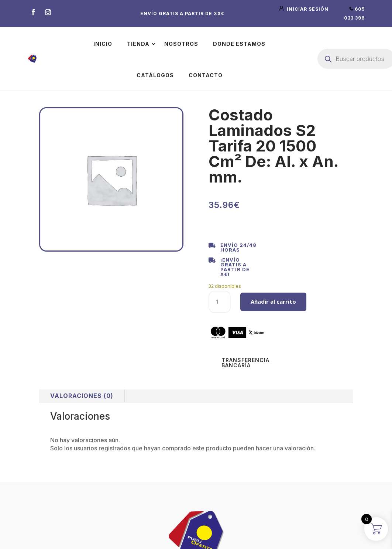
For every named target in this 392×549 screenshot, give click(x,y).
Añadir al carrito (273, 301)
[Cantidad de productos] (220, 302)
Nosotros (181, 44)
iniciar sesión (305, 9)
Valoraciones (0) (82, 396)
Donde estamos (239, 44)
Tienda (138, 44)
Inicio (103, 44)
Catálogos (155, 75)
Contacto (206, 75)
